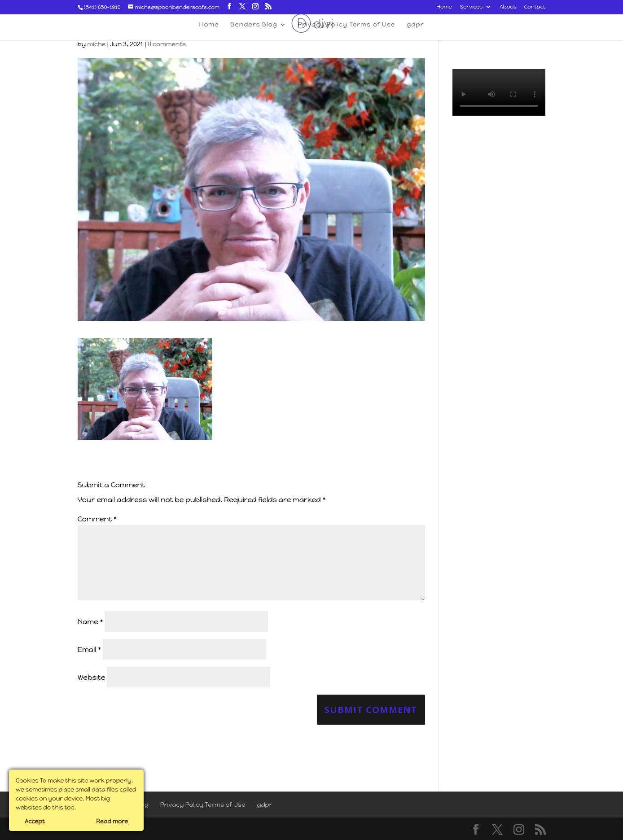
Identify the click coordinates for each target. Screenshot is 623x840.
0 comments (167, 44)
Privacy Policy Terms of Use (203, 805)
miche (96, 44)
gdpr (265, 805)
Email (90, 650)
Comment (97, 519)
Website (92, 677)
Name (90, 622)
